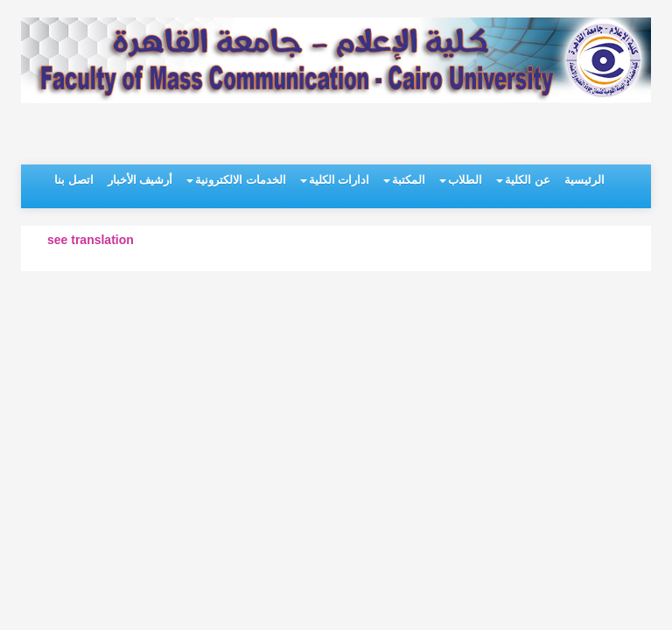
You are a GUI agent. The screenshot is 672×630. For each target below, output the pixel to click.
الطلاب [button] (461, 180)
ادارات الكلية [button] (335, 180)
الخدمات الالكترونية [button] (236, 180)
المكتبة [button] (404, 180)
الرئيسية (584, 180)
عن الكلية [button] (523, 180)
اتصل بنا (74, 180)
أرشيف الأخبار (140, 180)
